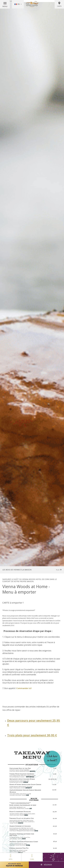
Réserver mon (14, 865)
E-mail (32, 856)
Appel (11, 856)
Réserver (48, 865)
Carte (59, 4)
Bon (53, 857)
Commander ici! (24, 688)
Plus (59, 570)
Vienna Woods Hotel (32, 4)
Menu (5, 6)
